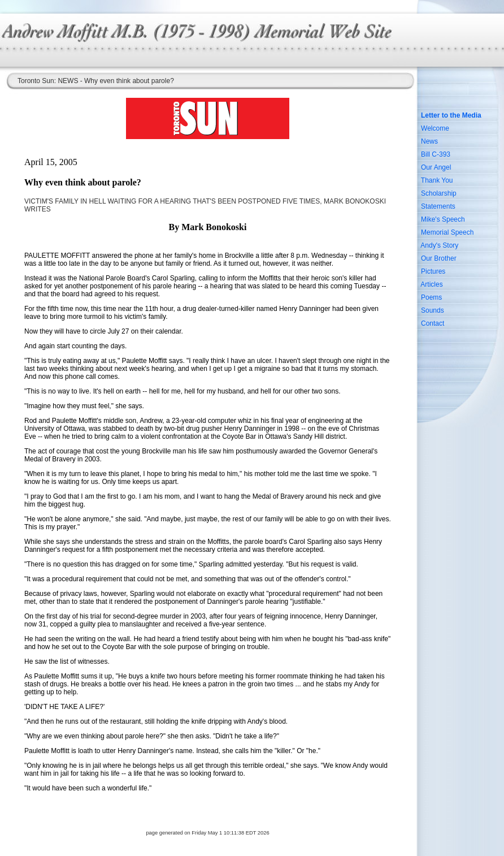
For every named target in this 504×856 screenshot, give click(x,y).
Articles (431, 284)
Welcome (435, 128)
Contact (433, 323)
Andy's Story (439, 245)
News (429, 141)
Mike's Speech (443, 219)
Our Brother (439, 258)
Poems (431, 297)
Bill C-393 (436, 154)
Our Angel (436, 167)
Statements (438, 206)
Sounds (433, 310)
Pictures (433, 271)
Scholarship (439, 193)
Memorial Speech (447, 232)
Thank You (437, 180)
